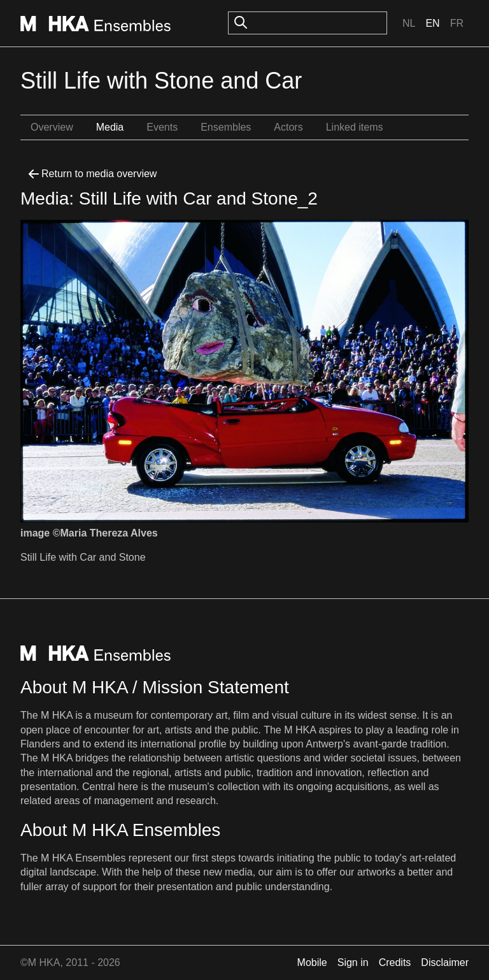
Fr (457, 23)
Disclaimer (445, 962)
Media (110, 127)
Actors (288, 127)
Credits (395, 962)
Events (162, 127)
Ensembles (226, 127)
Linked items (355, 127)
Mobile (312, 962)
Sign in (353, 962)
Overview (52, 127)
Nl (409, 23)
